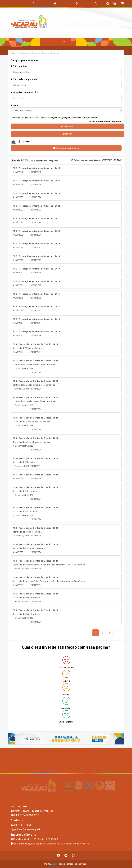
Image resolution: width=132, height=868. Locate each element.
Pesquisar (67, 126)
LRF (64, 42)
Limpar (67, 134)
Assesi (55, 864)
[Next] (109, 633)
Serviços (56, 42)
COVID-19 (25, 142)
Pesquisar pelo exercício (25, 92)
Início (13, 53)
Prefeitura (18, 42)
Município (27, 42)
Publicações (73, 42)
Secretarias (38, 42)
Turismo (47, 42)
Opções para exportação (66, 148)
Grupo (15, 105)
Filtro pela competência (24, 79)
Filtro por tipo (19, 66)
